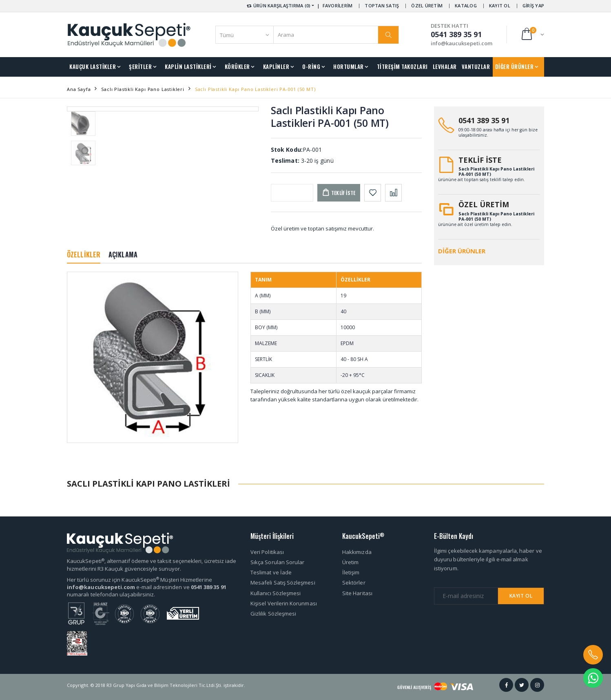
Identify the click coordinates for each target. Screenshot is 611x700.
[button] (532, 34)
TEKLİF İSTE (480, 160)
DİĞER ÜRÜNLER (515, 66)
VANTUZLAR (476, 66)
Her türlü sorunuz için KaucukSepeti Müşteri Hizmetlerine (139, 580)
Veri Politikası (267, 552)
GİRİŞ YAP (533, 6)
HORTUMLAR (349, 66)
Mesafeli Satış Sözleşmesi (283, 583)
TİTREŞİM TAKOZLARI (402, 66)
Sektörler (354, 583)
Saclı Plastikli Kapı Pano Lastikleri (143, 89)
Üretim (350, 562)
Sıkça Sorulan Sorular (277, 562)
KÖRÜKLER (237, 66)
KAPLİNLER (276, 66)
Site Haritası (357, 593)
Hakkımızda (357, 552)
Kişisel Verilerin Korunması (284, 603)
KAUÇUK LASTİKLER (93, 66)
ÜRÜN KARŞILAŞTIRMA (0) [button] (278, 6)
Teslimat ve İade (271, 572)
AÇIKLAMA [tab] (123, 255)
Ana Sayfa (79, 89)
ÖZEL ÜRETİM (427, 6)
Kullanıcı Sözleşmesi (276, 593)
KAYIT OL (500, 6)
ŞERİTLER (140, 66)
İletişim (351, 572)
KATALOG (466, 6)
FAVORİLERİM (338, 6)
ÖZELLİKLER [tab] (84, 255)
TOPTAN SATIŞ (382, 6)
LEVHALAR (445, 66)
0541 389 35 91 (484, 120)
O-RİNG (311, 66)
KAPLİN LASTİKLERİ (188, 66)
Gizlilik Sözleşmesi (273, 614)
